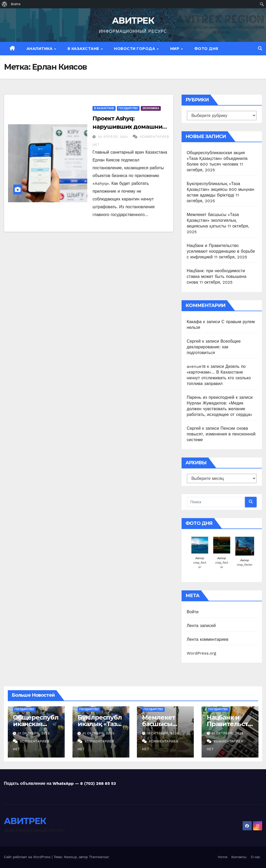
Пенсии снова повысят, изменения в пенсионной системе (221, 434)
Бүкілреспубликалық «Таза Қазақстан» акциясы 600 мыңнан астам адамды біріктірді (221, 189)
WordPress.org (202, 653)
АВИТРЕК (133, 21)
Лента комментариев (208, 639)
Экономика (151, 108)
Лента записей (201, 626)
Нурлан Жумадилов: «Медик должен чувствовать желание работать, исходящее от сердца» (220, 409)
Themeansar (99, 857)
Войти (193, 612)
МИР (175, 49)
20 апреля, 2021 (113, 137)
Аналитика (40, 49)
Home (222, 857)
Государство (128, 108)
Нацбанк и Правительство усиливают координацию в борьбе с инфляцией (221, 251)
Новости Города (135, 49)
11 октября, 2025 (34, 733)
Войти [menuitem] (16, 4)
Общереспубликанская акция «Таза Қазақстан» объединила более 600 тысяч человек (217, 158)
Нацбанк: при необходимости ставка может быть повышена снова (217, 276)
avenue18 (196, 366)
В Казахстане (84, 49)
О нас (255, 857)
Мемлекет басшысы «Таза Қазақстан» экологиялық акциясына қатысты (213, 220)
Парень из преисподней (211, 397)
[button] (260, 48)
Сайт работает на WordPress (28, 857)
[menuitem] (5, 4)
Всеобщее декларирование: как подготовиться (214, 347)
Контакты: (239, 857)
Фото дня (206, 49)
